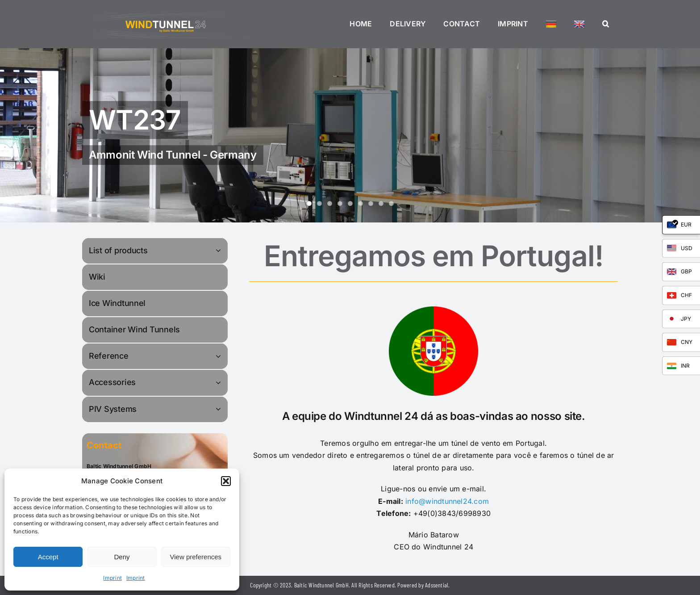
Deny (122, 557)
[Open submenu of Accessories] (220, 382)
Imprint (112, 578)
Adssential (437, 585)
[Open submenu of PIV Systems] (220, 409)
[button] (226, 481)
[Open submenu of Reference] (220, 356)
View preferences (196, 557)
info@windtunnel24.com (447, 501)
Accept (48, 557)
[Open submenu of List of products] (220, 250)
